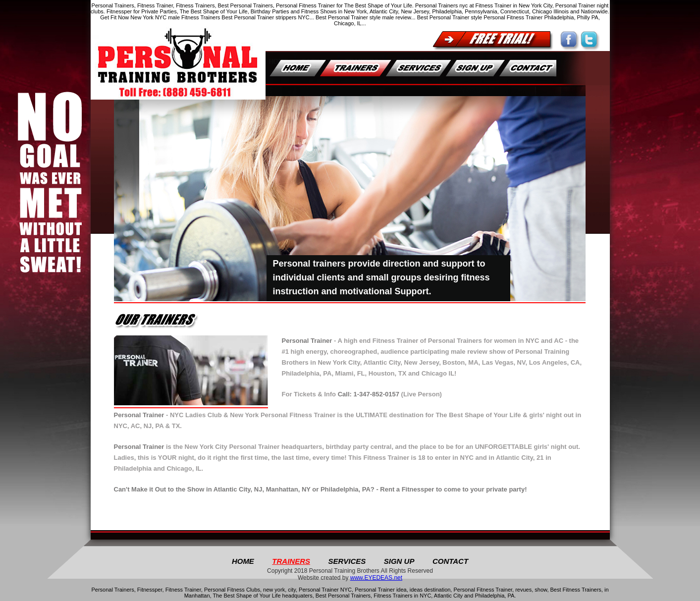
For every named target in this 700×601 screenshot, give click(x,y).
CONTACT (450, 561)
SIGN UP (399, 561)
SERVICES (347, 561)
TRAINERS (291, 561)
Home (243, 561)
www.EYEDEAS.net (376, 578)
